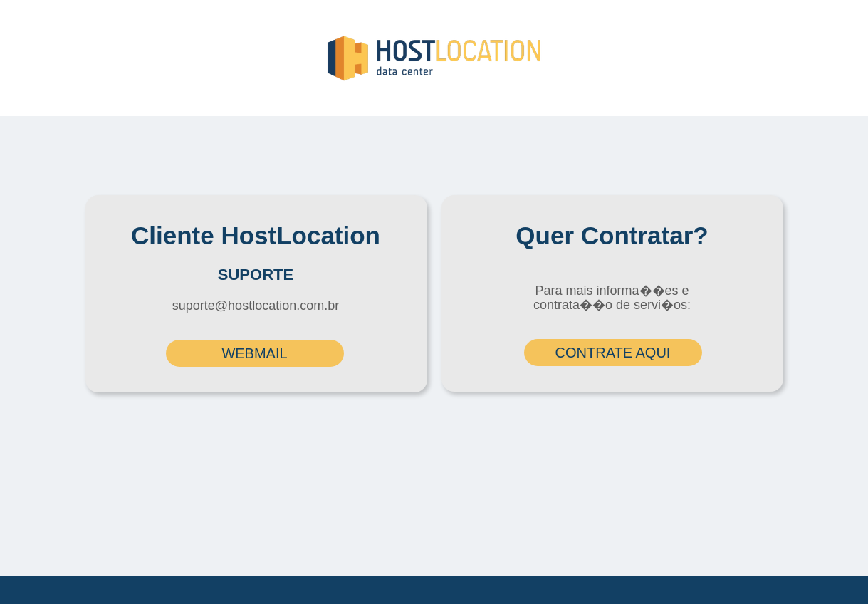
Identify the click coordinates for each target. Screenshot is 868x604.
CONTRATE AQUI (613, 353)
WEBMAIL (254, 353)
